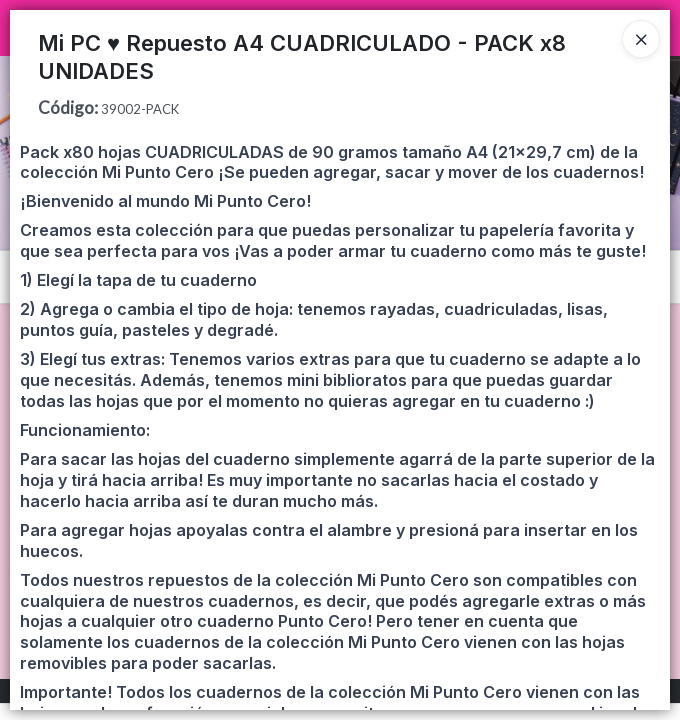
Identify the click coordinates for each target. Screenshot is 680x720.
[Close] (641, 39)
